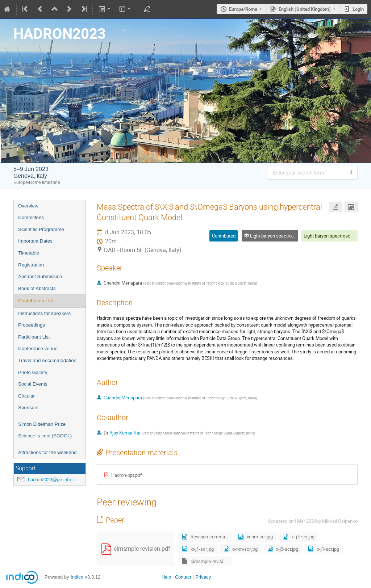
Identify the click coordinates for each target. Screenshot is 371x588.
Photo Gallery (33, 372)
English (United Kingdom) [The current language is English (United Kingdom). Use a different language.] (305, 9)
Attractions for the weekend (47, 452)
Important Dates (35, 241)
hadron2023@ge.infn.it (51, 480)
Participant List (34, 337)
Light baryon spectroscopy (331, 236)
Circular (26, 396)
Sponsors (28, 408)
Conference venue (38, 348)
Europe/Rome (243, 9)
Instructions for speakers (44, 313)
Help (166, 577)
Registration (31, 265)
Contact (183, 577)
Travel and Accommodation (47, 360)
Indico (77, 577)
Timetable (29, 253)
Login (358, 9)
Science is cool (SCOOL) (45, 436)
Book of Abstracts (37, 288)
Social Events (33, 384)
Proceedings (32, 325)
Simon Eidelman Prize (42, 424)
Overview (28, 206)
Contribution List (36, 301)
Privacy (203, 577)
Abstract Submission (40, 276)
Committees (31, 217)
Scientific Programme (41, 229)
